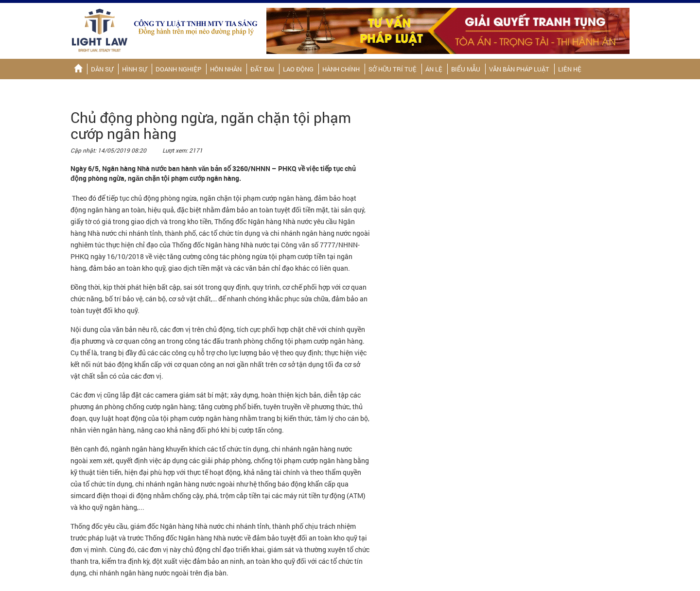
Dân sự (102, 69)
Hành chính (341, 69)
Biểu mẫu (466, 69)
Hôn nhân (226, 69)
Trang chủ (78, 69)
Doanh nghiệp (178, 69)
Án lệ (434, 69)
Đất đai (262, 69)
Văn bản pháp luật (519, 69)
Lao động (298, 69)
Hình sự (134, 69)
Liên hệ (570, 69)
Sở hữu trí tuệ (393, 69)
